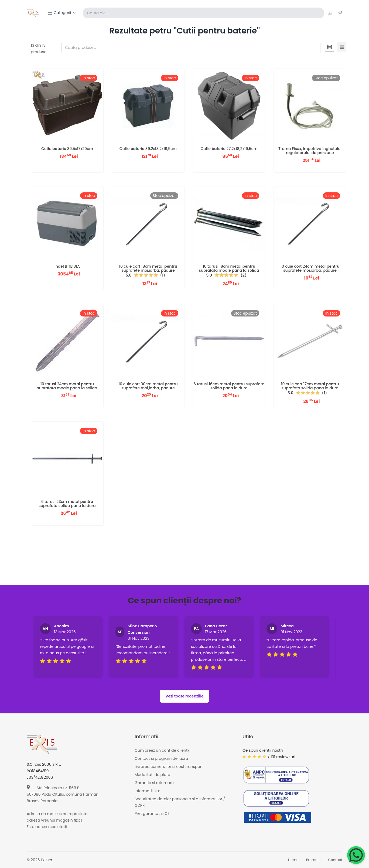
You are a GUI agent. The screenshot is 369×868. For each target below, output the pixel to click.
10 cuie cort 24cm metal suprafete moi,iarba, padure (310, 268)
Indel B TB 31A (67, 266)
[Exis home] (33, 13)
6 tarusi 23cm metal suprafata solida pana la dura (67, 504)
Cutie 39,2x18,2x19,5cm (148, 149)
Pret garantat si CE (152, 814)
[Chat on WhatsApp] (356, 855)
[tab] (329, 48)
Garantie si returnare (154, 783)
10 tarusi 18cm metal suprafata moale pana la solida (229, 268)
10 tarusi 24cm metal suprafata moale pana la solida (67, 386)
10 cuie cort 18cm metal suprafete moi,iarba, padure (148, 268)
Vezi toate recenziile (184, 696)
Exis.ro (46, 860)
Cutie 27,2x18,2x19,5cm (229, 149)
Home (293, 860)
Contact (335, 860)
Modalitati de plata (152, 775)
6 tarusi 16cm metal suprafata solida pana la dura (229, 386)
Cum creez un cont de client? (162, 751)
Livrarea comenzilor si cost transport (169, 767)
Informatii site (147, 791)
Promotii (313, 860)
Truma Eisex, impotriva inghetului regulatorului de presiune (310, 151)
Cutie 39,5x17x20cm (67, 149)
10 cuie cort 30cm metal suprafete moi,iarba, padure (148, 386)
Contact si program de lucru (161, 759)
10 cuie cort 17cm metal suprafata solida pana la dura (310, 386)
